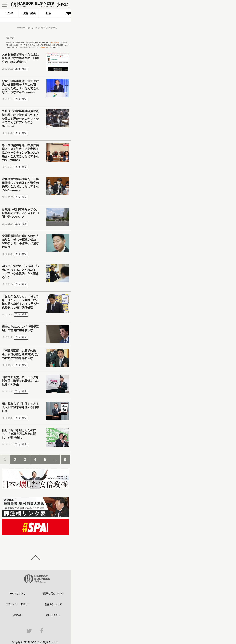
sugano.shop (45, 47)
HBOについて (18, 594)
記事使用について (53, 594)
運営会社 (18, 615)
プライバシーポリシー (18, 604)
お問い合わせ (53, 615)
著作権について (53, 604)
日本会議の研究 (54, 43)
